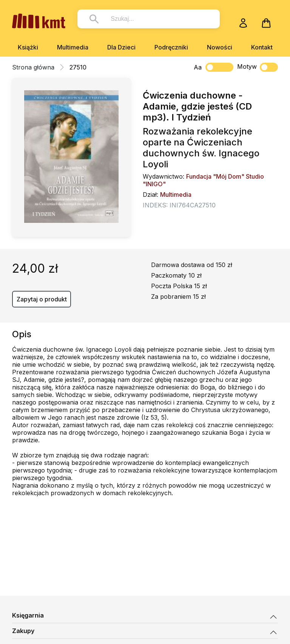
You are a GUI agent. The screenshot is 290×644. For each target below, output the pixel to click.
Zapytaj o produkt (42, 299)
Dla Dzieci (121, 47)
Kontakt (262, 47)
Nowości (220, 47)
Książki (28, 47)
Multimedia (73, 47)
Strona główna (33, 67)
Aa (198, 67)
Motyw (258, 67)
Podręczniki (171, 47)
